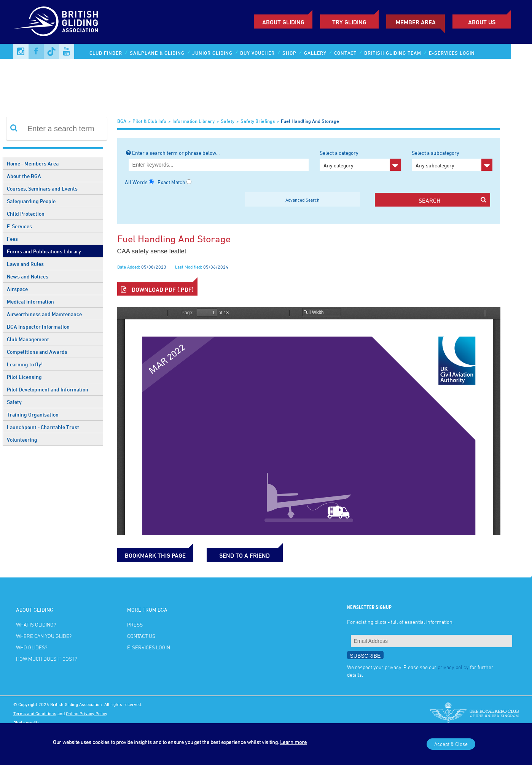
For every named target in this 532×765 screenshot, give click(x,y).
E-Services (19, 226)
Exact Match (171, 182)
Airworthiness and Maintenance (44, 314)
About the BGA (24, 176)
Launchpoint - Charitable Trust (43, 427)
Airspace (17, 289)
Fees (12, 239)
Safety (14, 402)
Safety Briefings (258, 121)
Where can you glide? (44, 636)
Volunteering (22, 440)
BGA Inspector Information (38, 327)
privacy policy (453, 667)
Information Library (194, 121)
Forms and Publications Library (44, 251)
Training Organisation (33, 414)
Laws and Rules (25, 264)
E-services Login (452, 53)
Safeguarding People (31, 201)
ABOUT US (482, 22)
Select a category (360, 160)
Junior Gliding (212, 53)
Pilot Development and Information (48, 389)
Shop (289, 53)
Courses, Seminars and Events (42, 188)
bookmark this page (155, 555)
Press (135, 624)
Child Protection (26, 214)
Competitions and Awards (37, 352)
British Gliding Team (393, 53)
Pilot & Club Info (149, 121)
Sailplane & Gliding (157, 53)
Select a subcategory (452, 160)
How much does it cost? (46, 659)
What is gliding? (36, 624)
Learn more (293, 742)
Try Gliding (349, 22)
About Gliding (283, 22)
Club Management (28, 339)
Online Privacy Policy (87, 713)
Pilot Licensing (24, 377)
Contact (345, 53)
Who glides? (32, 647)
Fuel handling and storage (310, 121)
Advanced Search (303, 200)
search (452, 200)
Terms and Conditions (35, 713)
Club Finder (106, 53)
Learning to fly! (25, 364)
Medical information (30, 301)
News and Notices (28, 276)
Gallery (315, 53)
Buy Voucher (257, 53)
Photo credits (26, 722)
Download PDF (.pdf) (157, 289)
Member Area (416, 22)
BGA (122, 121)
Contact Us (141, 636)
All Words (136, 182)
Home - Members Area (33, 163)
